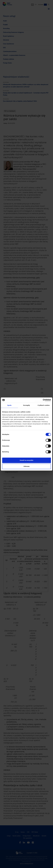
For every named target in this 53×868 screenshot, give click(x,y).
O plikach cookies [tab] (44, 405)
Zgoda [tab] (9, 405)
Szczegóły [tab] (26, 405)
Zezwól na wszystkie (27, 460)
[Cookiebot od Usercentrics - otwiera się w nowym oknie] (43, 400)
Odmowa (26, 466)
